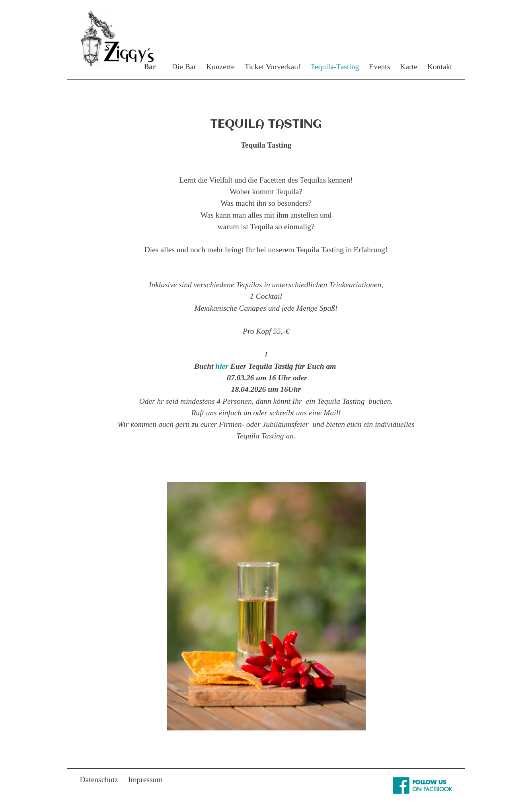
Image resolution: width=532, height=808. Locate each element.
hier (222, 366)
